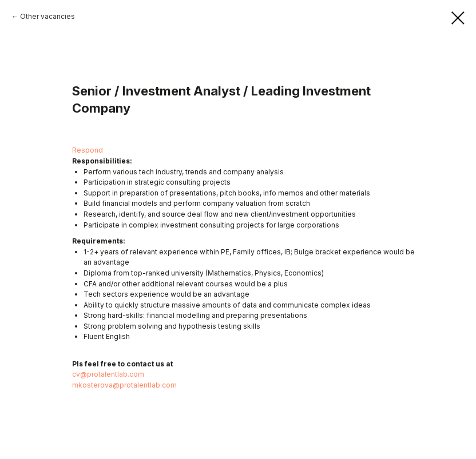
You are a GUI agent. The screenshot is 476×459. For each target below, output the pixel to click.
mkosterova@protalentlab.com (124, 385)
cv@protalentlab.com (108, 374)
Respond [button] (88, 150)
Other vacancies (47, 16)
